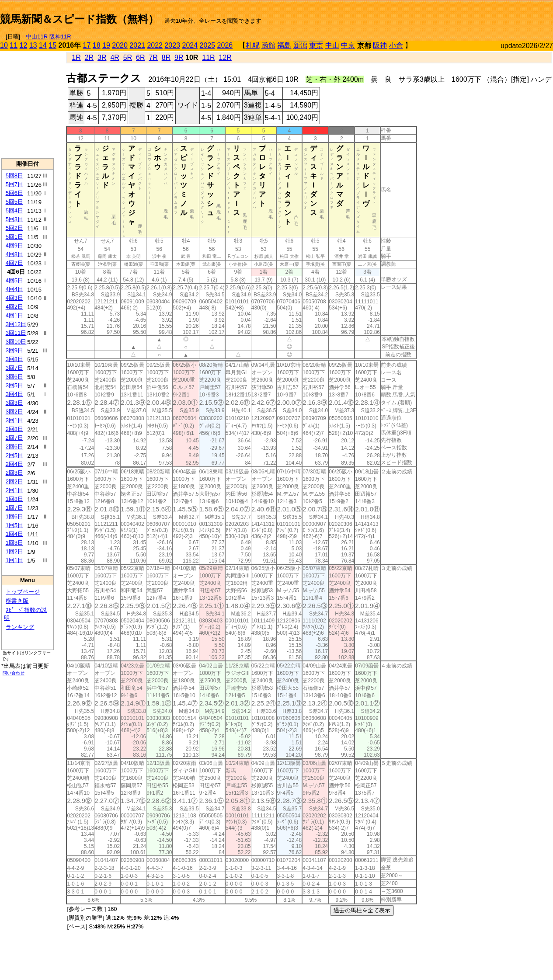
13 (33, 45)
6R (140, 57)
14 (43, 45)
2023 (172, 45)
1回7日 (14, 508)
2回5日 (14, 455)
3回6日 (14, 377)
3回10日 (16, 342)
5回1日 (14, 237)
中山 (332, 45)
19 (106, 45)
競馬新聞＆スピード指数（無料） (79, 19)
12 (24, 45)
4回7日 (14, 263)
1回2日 (14, 551)
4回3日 (14, 298)
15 (52, 45)
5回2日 (14, 228)
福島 (284, 45)
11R (208, 57)
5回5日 (14, 202)
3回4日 (14, 394)
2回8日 (14, 429)
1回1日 (14, 560)
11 (14, 45)
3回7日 (14, 368)
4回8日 (14, 254)
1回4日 (14, 534)
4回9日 (14, 245)
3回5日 (14, 385)
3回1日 (14, 420)
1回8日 (14, 499)
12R (225, 57)
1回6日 (14, 516)
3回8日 (14, 359)
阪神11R (60, 36)
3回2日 (14, 412)
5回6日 (14, 193)
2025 (208, 45)
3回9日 (14, 350)
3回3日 (14, 403)
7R (153, 57)
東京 (316, 46)
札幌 (253, 45)
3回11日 (16, 333)
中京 (348, 45)
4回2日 (14, 307)
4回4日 (14, 289)
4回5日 (14, 280)
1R (76, 57)
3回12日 (16, 324)
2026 (225, 45)
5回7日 (14, 184)
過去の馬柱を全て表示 (362, 910)
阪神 (380, 45)
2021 (137, 45)
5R (128, 57)
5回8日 (14, 175)
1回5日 (14, 525)
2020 (120, 45)
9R (179, 57)
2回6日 (14, 447)
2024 (190, 45)
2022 (155, 45)
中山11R (37, 36)
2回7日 (14, 438)
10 (4, 45)
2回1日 (14, 490)
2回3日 (14, 473)
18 (97, 45)
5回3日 (14, 219)
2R (89, 57)
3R (102, 57)
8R (166, 57)
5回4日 (14, 210)
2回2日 (14, 481)
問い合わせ (14, 673)
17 (87, 45)
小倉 (396, 45)
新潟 (300, 46)
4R (115, 57)
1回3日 (14, 543)
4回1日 (14, 315)
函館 (268, 45)
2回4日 (14, 464)
